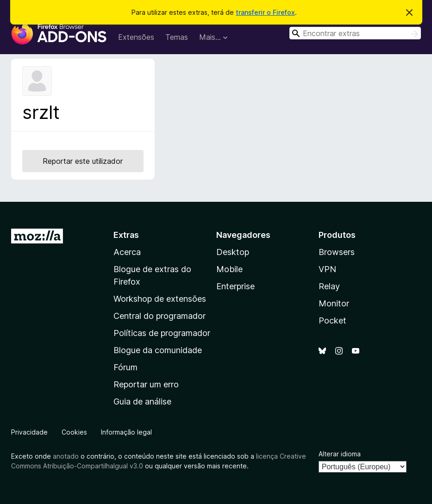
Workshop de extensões (160, 299)
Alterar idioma (340, 454)
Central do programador (160, 316)
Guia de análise (142, 401)
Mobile (229, 269)
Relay (329, 286)
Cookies (74, 432)
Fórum (125, 367)
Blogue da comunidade (158, 350)
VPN (327, 269)
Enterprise (235, 286)
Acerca (127, 252)
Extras (126, 235)
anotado (66, 456)
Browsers (337, 252)
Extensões (136, 37)
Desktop (233, 252)
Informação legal (126, 432)
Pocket (332, 320)
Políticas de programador (162, 333)
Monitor (334, 303)
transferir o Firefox (265, 12)
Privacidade (29, 432)
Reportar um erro (146, 384)
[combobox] (355, 33)
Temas (177, 37)
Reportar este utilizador (83, 161)
